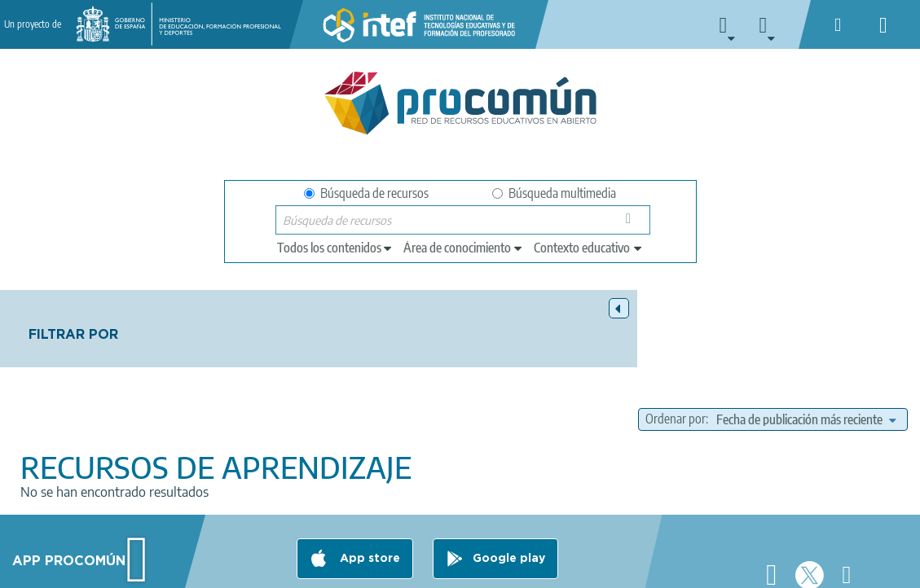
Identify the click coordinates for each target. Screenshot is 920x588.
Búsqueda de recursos (366, 193)
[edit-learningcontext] (589, 248)
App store (368, 504)
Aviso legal (140, 568)
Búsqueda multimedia (554, 193)
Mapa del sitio (554, 568)
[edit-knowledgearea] (464, 248)
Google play (509, 504)
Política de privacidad (242, 568)
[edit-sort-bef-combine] (742, 362)
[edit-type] (335, 248)
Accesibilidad (464, 568)
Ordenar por (677, 341)
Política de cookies (363, 568)
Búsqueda (633, 224)
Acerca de (66, 568)
